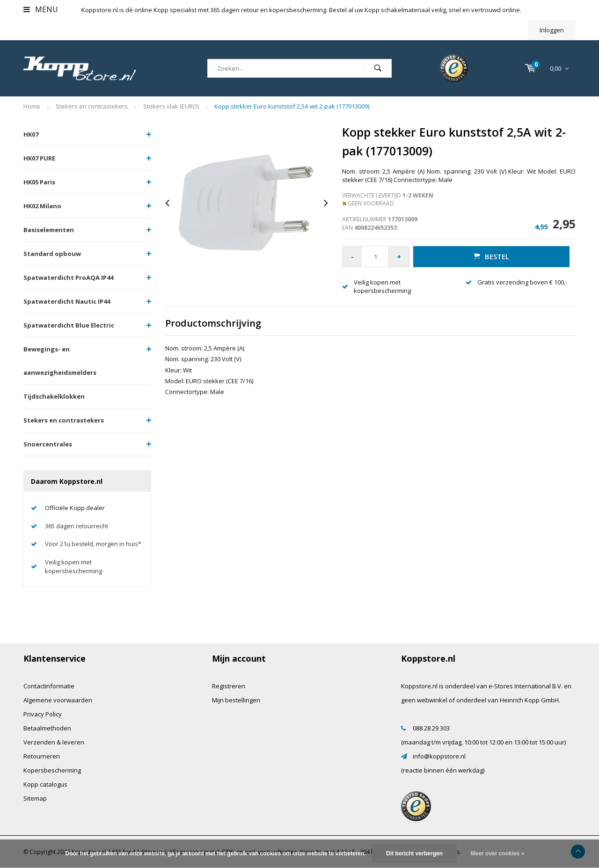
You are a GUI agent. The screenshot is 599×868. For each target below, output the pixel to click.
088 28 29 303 (431, 728)
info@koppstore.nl (439, 756)
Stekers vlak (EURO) (171, 106)
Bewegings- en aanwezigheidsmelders (60, 361)
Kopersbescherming (52, 770)
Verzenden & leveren (54, 742)
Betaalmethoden (47, 728)
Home (32, 106)
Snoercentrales (48, 444)
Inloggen (552, 30)
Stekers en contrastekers (92, 106)
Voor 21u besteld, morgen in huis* (93, 544)
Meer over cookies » (498, 853)
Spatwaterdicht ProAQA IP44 (68, 277)
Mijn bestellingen (236, 700)
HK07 (31, 134)
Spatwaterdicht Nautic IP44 (67, 301)
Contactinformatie (49, 686)
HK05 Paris (39, 182)
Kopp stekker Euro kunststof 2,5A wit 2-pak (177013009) (292, 106)
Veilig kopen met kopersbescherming (73, 566)
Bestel (491, 256)
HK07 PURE (39, 158)
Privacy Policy (43, 714)
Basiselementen (49, 230)
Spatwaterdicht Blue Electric (69, 325)
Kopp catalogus (45, 784)
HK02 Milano (42, 206)
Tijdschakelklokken (54, 396)
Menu (41, 9)
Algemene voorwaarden (58, 700)
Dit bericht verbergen (414, 853)
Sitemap (35, 798)
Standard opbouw (52, 254)
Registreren (229, 686)
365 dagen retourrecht (77, 526)
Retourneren (42, 756)
